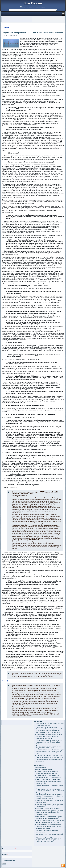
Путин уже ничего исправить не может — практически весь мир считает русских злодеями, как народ (50, 826)
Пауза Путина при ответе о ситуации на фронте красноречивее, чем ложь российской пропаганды (49, 736)
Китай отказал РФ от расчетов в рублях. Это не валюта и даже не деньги (49, 818)
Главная (6, 27)
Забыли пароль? (9, 860)
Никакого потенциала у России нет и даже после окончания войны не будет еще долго (50, 752)
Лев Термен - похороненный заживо (48, 809)
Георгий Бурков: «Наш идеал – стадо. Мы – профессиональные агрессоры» (50, 822)
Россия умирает (41, 767)
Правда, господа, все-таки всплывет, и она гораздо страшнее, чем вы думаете (49, 794)
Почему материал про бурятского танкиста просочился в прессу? (47, 773)
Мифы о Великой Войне (44, 769)
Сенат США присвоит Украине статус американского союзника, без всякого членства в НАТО (49, 781)
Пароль (5, 855)
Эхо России (33, 3)
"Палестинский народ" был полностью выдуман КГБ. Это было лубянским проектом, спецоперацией (49, 840)
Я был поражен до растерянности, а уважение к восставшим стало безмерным (50, 790)
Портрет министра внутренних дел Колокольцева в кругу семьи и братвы (49, 776)
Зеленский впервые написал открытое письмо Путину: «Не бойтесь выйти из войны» (49, 742)
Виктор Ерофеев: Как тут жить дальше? (49, 811)
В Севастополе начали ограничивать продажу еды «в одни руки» (48, 747)
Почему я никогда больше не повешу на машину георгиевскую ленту (49, 798)
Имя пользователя (9, 849)
